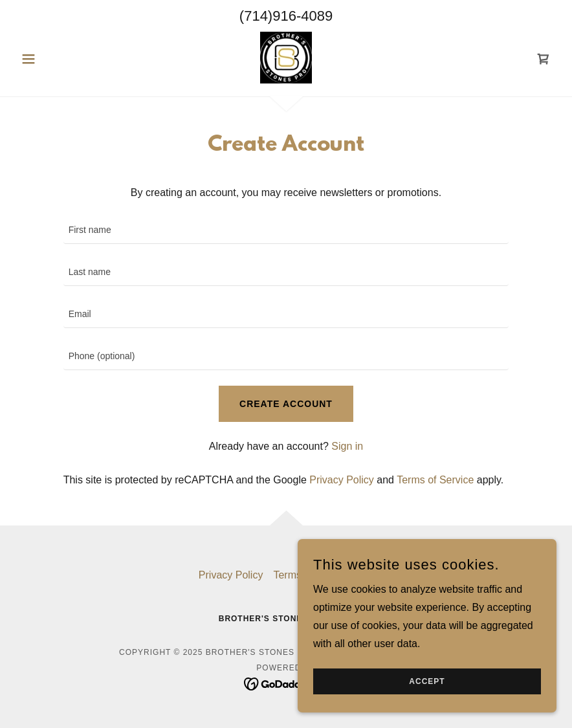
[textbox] (286, 231)
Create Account (286, 404)
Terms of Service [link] (435, 480)
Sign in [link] (347, 446)
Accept (427, 681)
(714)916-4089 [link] (286, 16)
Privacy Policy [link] (342, 480)
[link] (286, 58)
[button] (56, 59)
